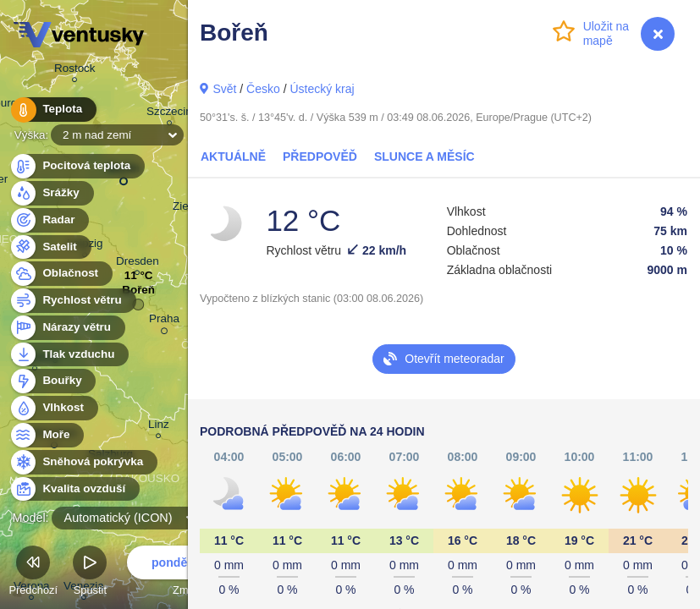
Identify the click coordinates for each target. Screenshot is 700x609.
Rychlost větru (72, 301)
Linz (159, 427)
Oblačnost (61, 274)
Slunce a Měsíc (424, 156)
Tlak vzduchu (69, 355)
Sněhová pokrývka (83, 462)
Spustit (90, 573)
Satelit (50, 247)
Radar (49, 220)
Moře (47, 435)
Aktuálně (233, 156)
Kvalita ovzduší (74, 489)
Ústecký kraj (322, 89)
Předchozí (33, 573)
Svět (224, 89)
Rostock (75, 71)
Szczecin (169, 114)
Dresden (138, 263)
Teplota (52, 110)
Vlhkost (53, 408)
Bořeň (138, 294)
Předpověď (320, 156)
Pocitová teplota (77, 166)
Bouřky (52, 381)
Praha (164, 321)
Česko (263, 89)
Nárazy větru (67, 328)
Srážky (51, 193)
